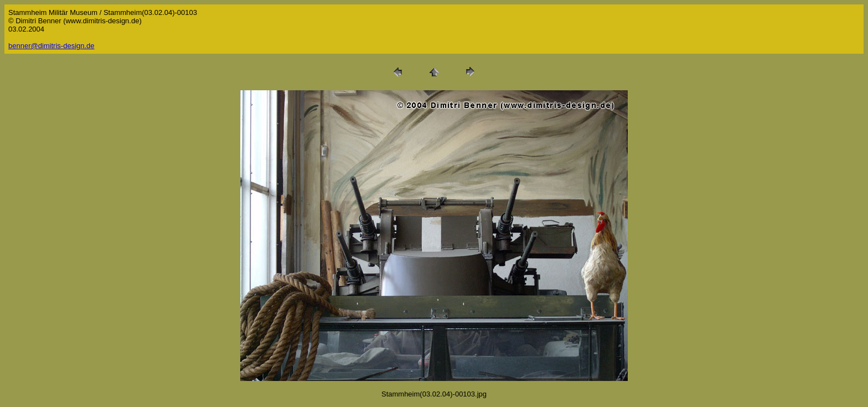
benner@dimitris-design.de (51, 46)
